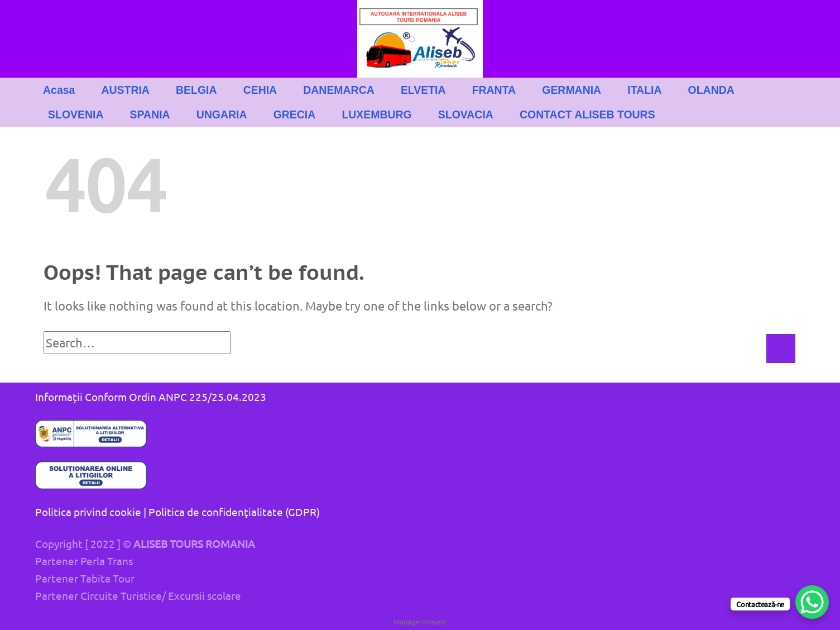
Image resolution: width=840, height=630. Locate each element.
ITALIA (644, 90)
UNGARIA (222, 114)
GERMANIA (572, 90)
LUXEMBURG (376, 114)
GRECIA (295, 114)
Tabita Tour (107, 578)
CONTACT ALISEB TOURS (587, 114)
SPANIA (150, 114)
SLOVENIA (76, 114)
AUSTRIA (126, 90)
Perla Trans (107, 561)
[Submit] (781, 349)
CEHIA (260, 90)
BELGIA (196, 90)
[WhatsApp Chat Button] (812, 602)
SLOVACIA (466, 114)
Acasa (59, 90)
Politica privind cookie (88, 512)
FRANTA (494, 90)
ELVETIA (423, 90)
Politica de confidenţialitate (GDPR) (234, 512)
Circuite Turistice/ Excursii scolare (161, 595)
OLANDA (711, 90)
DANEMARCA (339, 90)
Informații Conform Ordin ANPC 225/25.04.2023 (151, 397)
